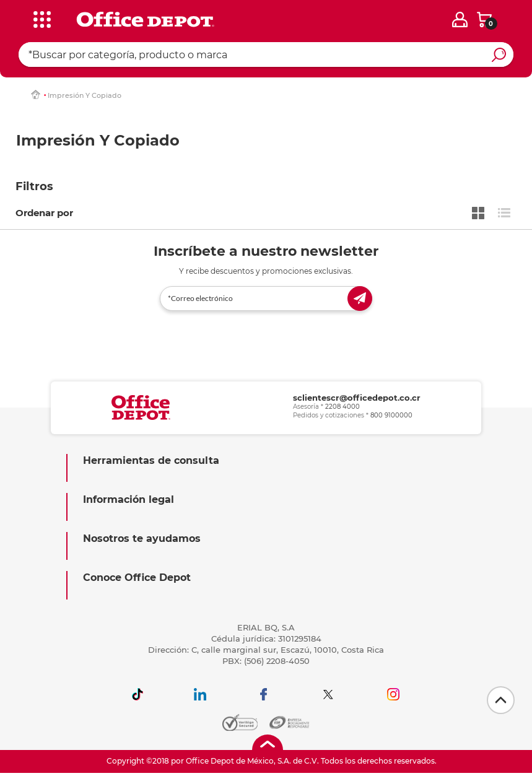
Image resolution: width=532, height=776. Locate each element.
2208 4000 (342, 407)
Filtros (34, 186)
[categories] (40, 18)
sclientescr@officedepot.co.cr (357, 398)
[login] (460, 20)
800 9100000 (391, 415)
